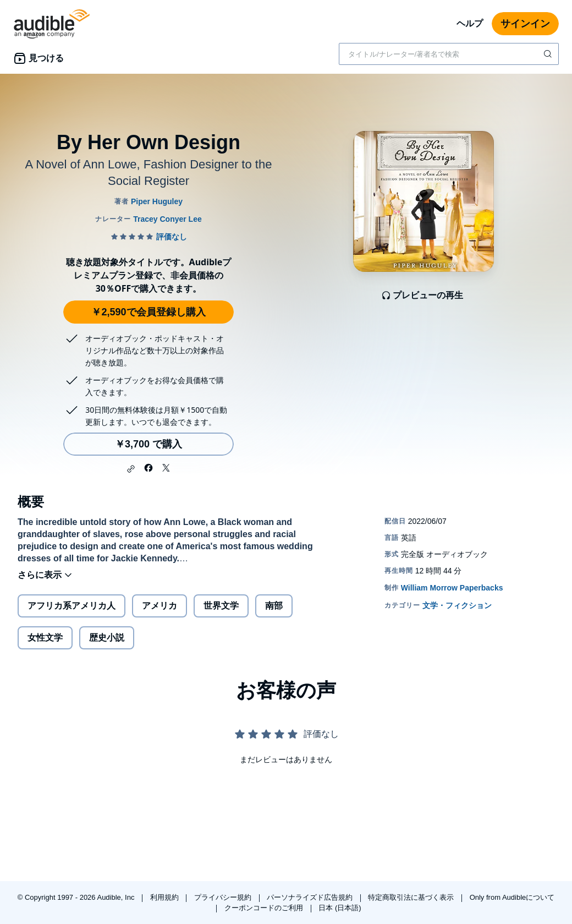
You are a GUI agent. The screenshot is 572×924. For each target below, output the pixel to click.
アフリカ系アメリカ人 (71, 606)
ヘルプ (470, 23)
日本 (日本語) (340, 908)
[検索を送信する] (549, 54)
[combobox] (449, 54)
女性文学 (45, 638)
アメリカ (159, 606)
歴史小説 (107, 638)
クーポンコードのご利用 (265, 908)
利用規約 (166, 897)
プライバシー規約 (224, 897)
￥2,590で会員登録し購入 (148, 312)
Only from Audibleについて (512, 897)
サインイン (525, 24)
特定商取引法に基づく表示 (412, 897)
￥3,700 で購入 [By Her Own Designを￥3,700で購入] (148, 444)
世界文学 (221, 606)
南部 (274, 606)
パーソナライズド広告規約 (311, 897)
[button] (131, 469)
